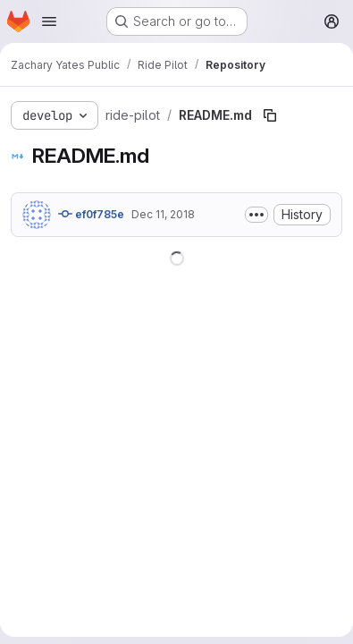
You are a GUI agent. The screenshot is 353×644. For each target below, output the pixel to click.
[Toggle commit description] (256, 215)
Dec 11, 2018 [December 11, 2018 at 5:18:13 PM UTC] (163, 214)
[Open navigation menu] (49, 21)
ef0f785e (91, 214)
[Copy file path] (270, 115)
